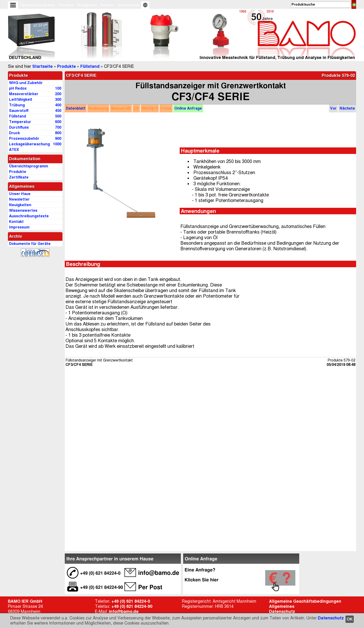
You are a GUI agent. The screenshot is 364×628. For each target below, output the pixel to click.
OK (350, 619)
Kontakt (107, 5)
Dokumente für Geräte (30, 244)
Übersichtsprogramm (38, 5)
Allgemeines (282, 606)
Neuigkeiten (87, 5)
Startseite (42, 66)
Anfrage (188, 108)
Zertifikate (19, 177)
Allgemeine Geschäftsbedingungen (305, 601)
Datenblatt (76, 108)
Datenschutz (331, 618)
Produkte (66, 5)
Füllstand (90, 66)
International (128, 5)
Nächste (347, 108)
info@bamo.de (124, 612)
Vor (333, 108)
